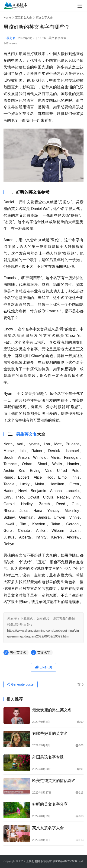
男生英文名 (26, 434)
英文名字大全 (58, 38)
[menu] (80, 6)
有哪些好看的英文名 (50, 734)
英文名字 (44, 653)
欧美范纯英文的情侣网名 (54, 781)
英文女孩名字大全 (48, 828)
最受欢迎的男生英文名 (52, 710)
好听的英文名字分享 (50, 804)
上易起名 (10, 38)
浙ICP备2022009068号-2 (68, 861)
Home (7, 18)
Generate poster (21, 684)
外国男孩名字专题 (48, 757)
